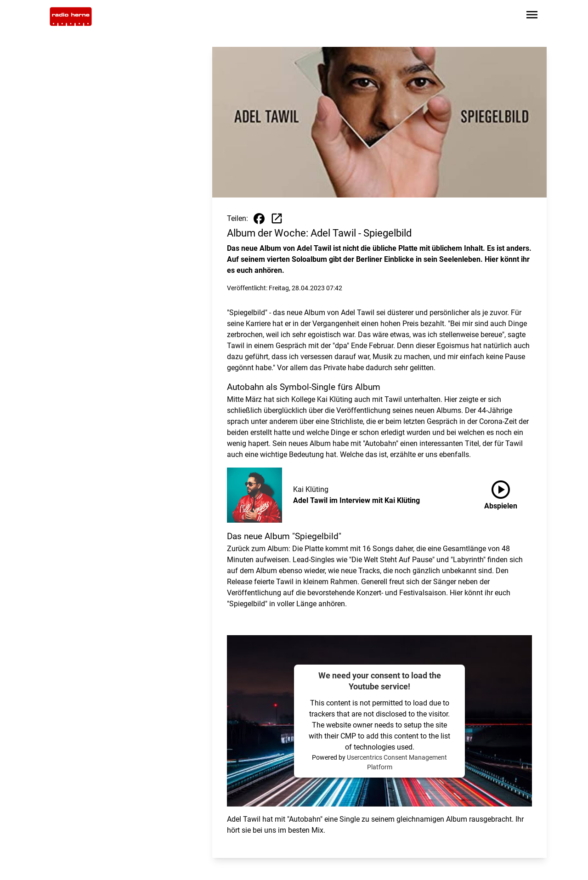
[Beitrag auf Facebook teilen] (259, 219)
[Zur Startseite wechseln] (71, 17)
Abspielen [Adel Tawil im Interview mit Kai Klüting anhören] (501, 493)
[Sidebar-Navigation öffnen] (532, 16)
